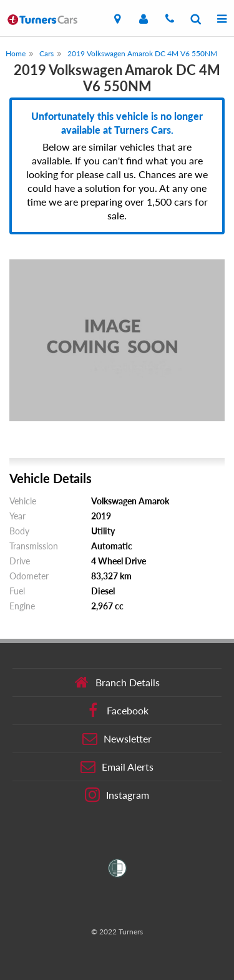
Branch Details (117, 682)
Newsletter (117, 739)
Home (16, 53)
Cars (46, 53)
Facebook (117, 711)
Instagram (117, 795)
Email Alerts (117, 767)
